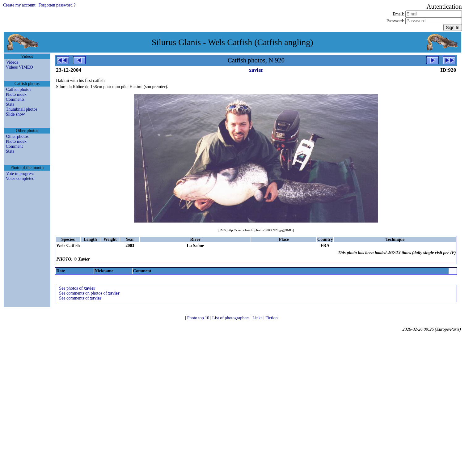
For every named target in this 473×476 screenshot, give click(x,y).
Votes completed (20, 178)
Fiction (272, 318)
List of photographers (231, 318)
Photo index (16, 94)
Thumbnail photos (22, 109)
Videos (12, 62)
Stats (10, 104)
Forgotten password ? (57, 5)
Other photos (17, 136)
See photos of (77, 288)
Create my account (19, 5)
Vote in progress (20, 174)
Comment (14, 146)
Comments (15, 99)
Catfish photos (19, 89)
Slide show (15, 114)
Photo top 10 (199, 318)
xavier (256, 70)
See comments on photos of (89, 293)
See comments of (80, 298)
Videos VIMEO (19, 67)
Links (258, 318)
